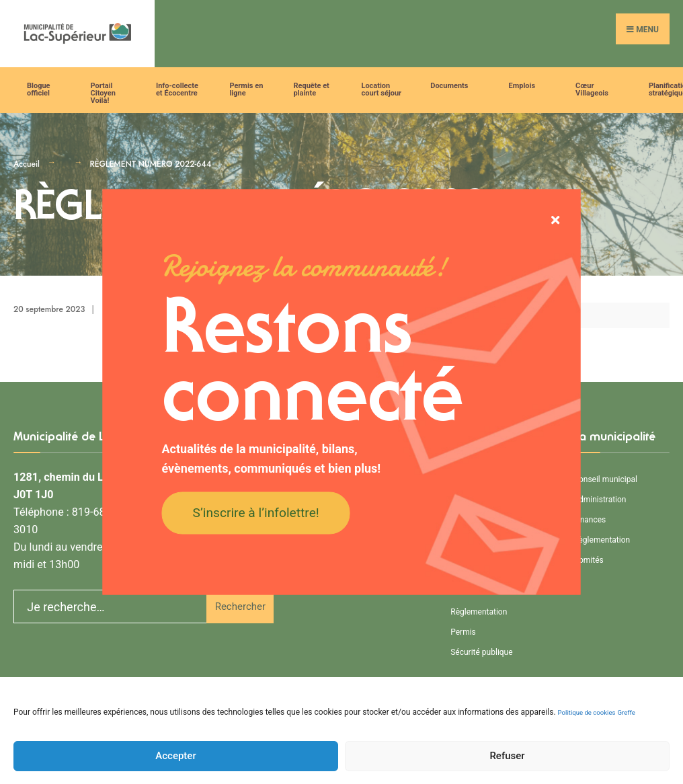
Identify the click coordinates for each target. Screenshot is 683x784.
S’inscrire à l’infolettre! (256, 512)
